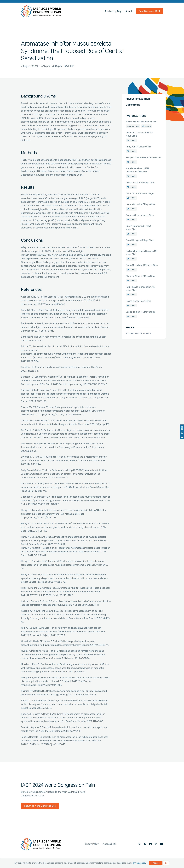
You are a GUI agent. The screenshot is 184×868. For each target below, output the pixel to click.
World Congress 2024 (150, 11)
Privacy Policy (91, 844)
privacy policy (139, 863)
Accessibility (110, 844)
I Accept (156, 863)
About (129, 11)
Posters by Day (113, 11)
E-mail (148, 126)
